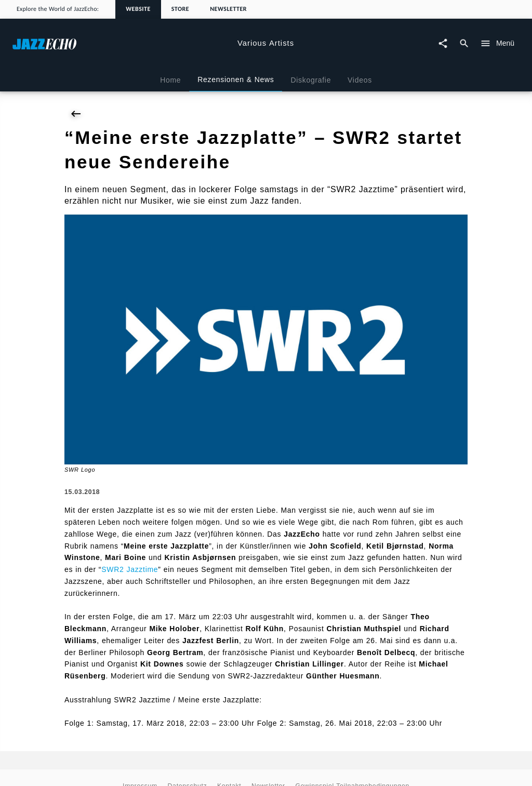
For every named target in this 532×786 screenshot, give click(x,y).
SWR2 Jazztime (130, 569)
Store (180, 9)
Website (138, 9)
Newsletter (228, 9)
